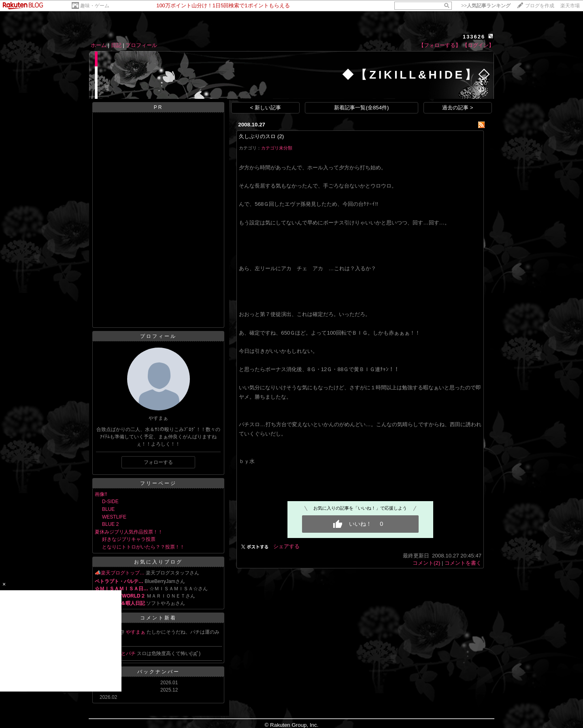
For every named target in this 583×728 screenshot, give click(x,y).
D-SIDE (110, 502)
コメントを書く (463, 563)
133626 (474, 37)
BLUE (108, 509)
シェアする (286, 546)
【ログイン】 (478, 45)
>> (486, 6)
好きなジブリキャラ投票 (129, 539)
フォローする (158, 462)
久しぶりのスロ (257, 136)
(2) (281, 136)
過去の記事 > (458, 108)
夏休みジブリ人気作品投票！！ (129, 532)
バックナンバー (159, 672)
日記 (116, 45)
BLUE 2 (110, 524)
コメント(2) (426, 563)
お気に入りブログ (158, 562)
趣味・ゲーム (95, 6)
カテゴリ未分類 (277, 148)
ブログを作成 (540, 6)
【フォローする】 (440, 45)
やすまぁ (136, 632)
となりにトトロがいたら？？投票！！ (143, 547)
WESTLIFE (114, 517)
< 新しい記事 (266, 108)
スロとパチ (124, 653)
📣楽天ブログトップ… (120, 573)
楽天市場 (570, 6)
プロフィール (141, 45)
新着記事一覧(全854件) (361, 108)
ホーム (99, 45)
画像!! (101, 494)
